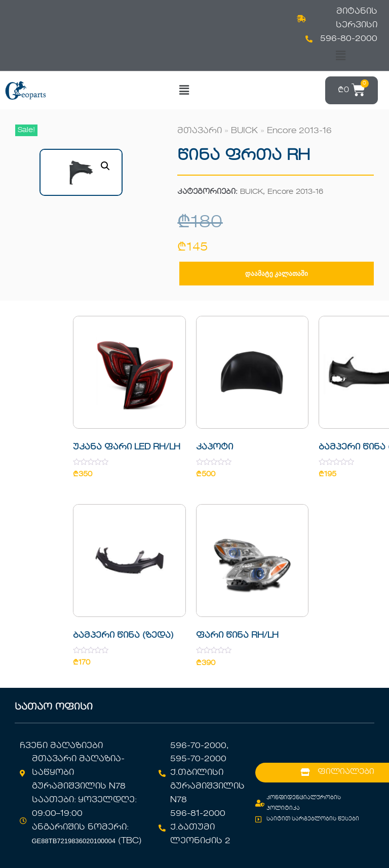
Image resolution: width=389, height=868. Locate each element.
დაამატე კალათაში (277, 274)
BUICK (244, 131)
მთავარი (200, 131)
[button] (340, 56)
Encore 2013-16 (299, 131)
